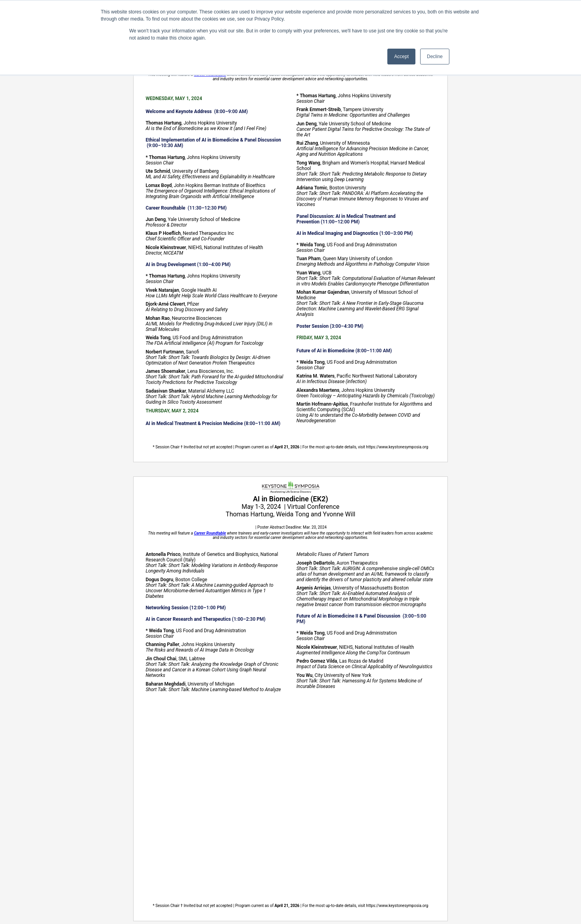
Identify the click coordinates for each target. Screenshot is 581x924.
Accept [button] (401, 57)
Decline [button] (435, 57)
